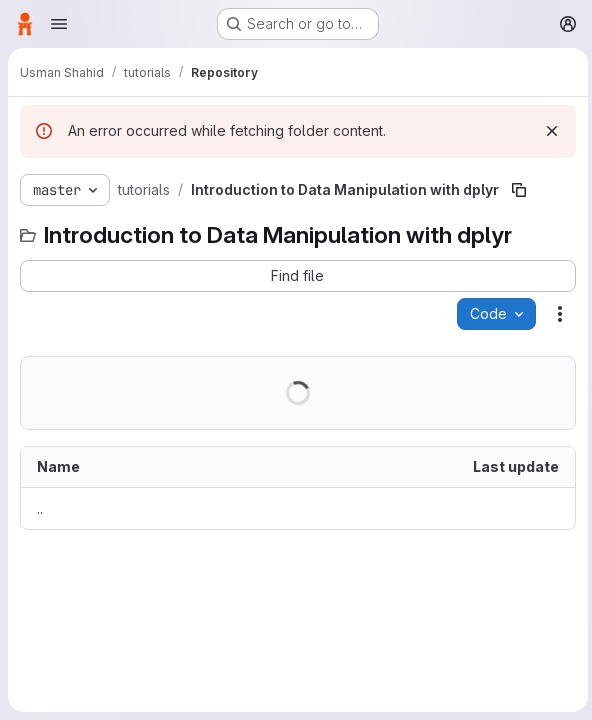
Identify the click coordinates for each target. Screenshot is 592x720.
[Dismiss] (548, 131)
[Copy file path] (519, 190)
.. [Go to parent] (40, 508)
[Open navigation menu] (59, 24)
